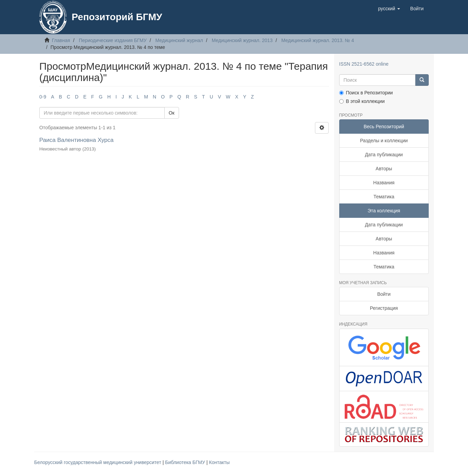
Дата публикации (384, 155)
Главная (61, 40)
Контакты (219, 462)
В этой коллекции (362, 101)
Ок (172, 113)
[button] (389, 9)
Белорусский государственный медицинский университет (98, 462)
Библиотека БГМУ (186, 462)
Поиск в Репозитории (366, 93)
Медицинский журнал (179, 40)
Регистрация (384, 308)
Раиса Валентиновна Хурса (76, 140)
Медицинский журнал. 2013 (242, 40)
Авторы (384, 169)
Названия (384, 183)
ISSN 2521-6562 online (364, 64)
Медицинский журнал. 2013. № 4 (318, 40)
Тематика (384, 197)
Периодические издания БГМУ (113, 40)
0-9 (43, 97)
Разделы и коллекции (384, 141)
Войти (384, 294)
